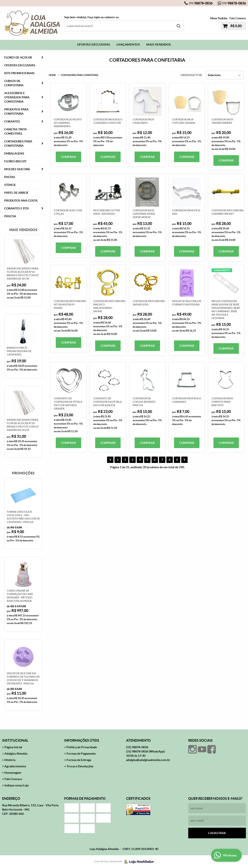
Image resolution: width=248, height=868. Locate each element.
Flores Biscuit (15, 161)
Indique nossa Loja (17, 785)
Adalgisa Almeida (16, 754)
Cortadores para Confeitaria (18, 144)
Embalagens (14, 153)
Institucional (15, 740)
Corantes (12, 121)
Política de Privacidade (82, 747)
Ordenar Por (191, 75)
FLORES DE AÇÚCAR (18, 57)
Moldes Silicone (17, 169)
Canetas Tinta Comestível (15, 131)
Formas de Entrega (79, 760)
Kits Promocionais (19, 73)
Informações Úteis (82, 740)
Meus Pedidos (219, 18)
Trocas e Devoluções (80, 766)
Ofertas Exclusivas (94, 45)
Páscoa (10, 216)
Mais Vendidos (159, 45)
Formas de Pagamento (81, 754)
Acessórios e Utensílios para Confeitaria (17, 97)
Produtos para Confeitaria (16, 111)
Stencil (10, 185)
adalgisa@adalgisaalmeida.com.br (148, 760)
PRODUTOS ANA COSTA (21, 201)
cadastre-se (111, 17)
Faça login (94, 17)
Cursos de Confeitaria (14, 83)
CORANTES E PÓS (17, 208)
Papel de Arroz (16, 193)
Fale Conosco (238, 18)
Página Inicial (13, 747)
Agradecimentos (15, 766)
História (10, 760)
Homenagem (13, 773)
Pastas (10, 177)
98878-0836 (201, 3)
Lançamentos (128, 45)
